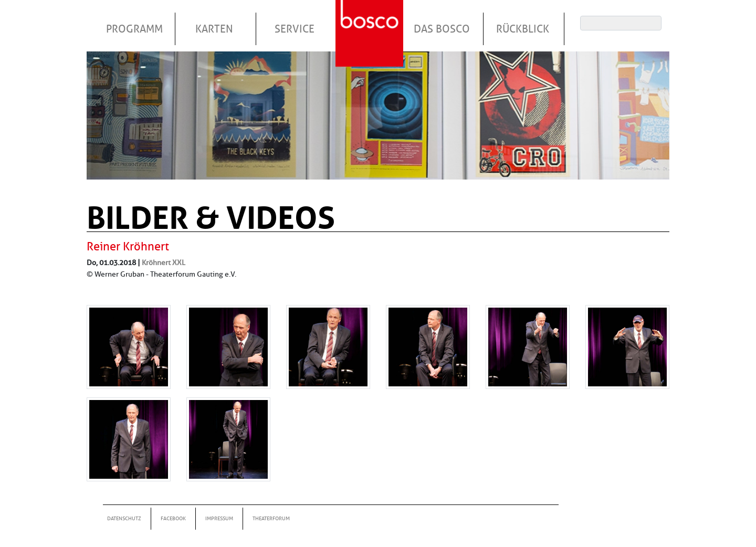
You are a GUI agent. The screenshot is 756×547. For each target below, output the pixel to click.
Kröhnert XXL (164, 262)
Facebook (173, 518)
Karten (214, 29)
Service (295, 29)
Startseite (371, 20)
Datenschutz (124, 518)
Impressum (219, 518)
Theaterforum (271, 518)
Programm (134, 29)
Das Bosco (442, 29)
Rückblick (523, 29)
